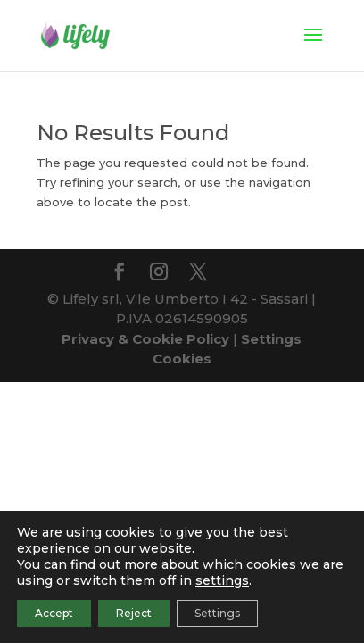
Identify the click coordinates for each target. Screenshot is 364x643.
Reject (134, 613)
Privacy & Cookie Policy (145, 339)
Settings (217, 613)
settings (222, 580)
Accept (54, 613)
